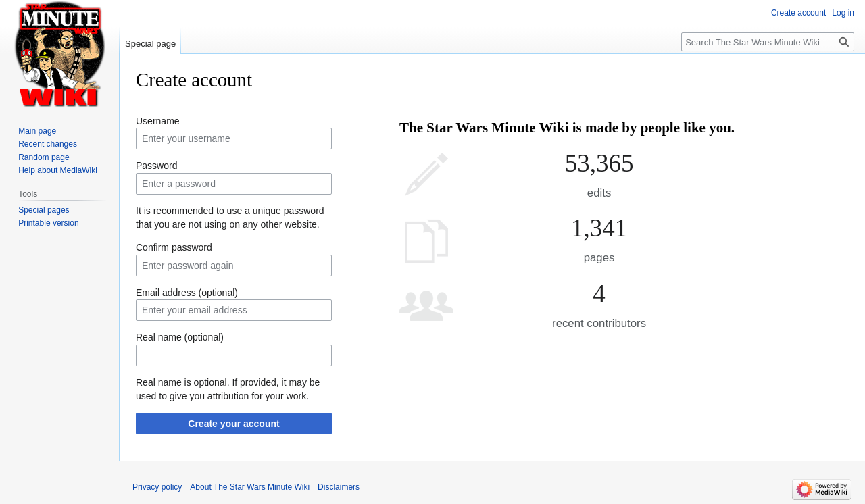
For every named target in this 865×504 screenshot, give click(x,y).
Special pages (44, 210)
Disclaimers (339, 487)
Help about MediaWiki (58, 170)
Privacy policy (157, 487)
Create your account (233, 424)
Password (156, 166)
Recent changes (48, 144)
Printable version (48, 223)
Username (158, 121)
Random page (44, 157)
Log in (843, 13)
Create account (798, 13)
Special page (150, 44)
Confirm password (174, 247)
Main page (37, 131)
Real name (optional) (180, 337)
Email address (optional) (187, 293)
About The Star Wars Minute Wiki (250, 487)
